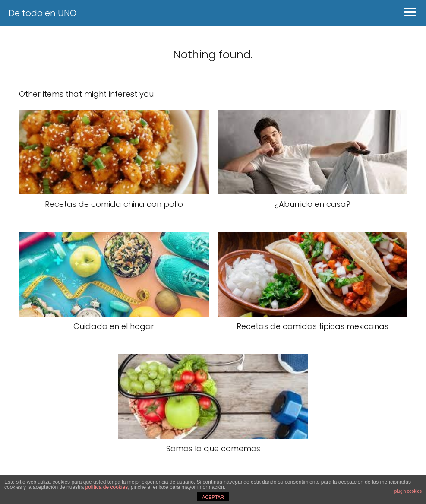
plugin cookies (408, 491)
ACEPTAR (213, 497)
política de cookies (106, 487)
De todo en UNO (43, 13)
